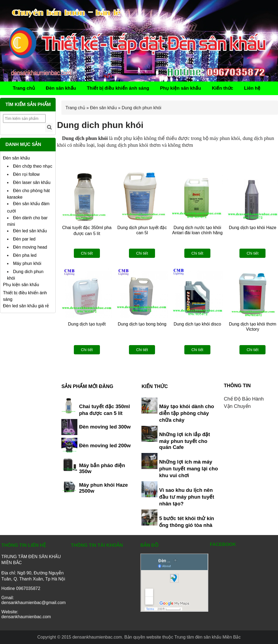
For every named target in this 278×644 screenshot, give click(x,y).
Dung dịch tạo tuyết (87, 324)
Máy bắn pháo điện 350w (102, 468)
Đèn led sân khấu (30, 231)
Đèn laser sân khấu (32, 182)
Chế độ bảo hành (244, 399)
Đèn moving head (30, 247)
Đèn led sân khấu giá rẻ (26, 306)
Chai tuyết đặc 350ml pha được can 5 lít (87, 231)
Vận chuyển (237, 406)
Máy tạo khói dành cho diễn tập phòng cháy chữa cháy (187, 413)
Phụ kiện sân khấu (180, 88)
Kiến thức (222, 88)
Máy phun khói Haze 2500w (103, 488)
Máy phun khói (27, 263)
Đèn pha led (25, 255)
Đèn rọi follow (26, 174)
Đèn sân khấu (61, 88)
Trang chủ (24, 88)
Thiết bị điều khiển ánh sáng (118, 88)
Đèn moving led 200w (105, 446)
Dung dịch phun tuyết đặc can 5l (142, 230)
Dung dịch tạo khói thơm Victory (252, 327)
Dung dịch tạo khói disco (197, 324)
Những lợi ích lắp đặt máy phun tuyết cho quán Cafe (184, 441)
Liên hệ (252, 88)
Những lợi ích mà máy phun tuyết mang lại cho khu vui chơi (188, 469)
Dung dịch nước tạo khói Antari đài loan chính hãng (197, 230)
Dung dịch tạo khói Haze (253, 228)
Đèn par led (24, 239)
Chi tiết (87, 253)
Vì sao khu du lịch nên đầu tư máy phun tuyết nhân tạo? (187, 497)
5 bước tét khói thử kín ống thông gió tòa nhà (187, 522)
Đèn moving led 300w (105, 427)
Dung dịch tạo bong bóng (142, 324)
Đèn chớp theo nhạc (33, 166)
